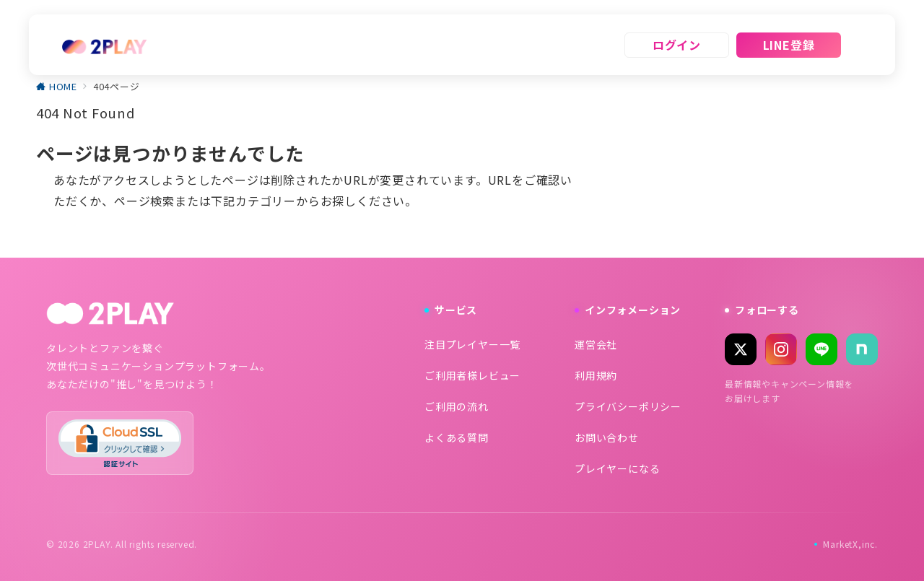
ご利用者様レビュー (472, 375)
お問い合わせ (607, 437)
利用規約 (596, 375)
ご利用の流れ (457, 406)
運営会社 (596, 344)
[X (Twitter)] (741, 349)
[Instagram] (781, 349)
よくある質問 (457, 437)
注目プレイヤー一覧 (472, 344)
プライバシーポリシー (628, 406)
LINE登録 (789, 45)
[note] (862, 349)
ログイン (677, 45)
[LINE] (821, 349)
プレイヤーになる (617, 468)
